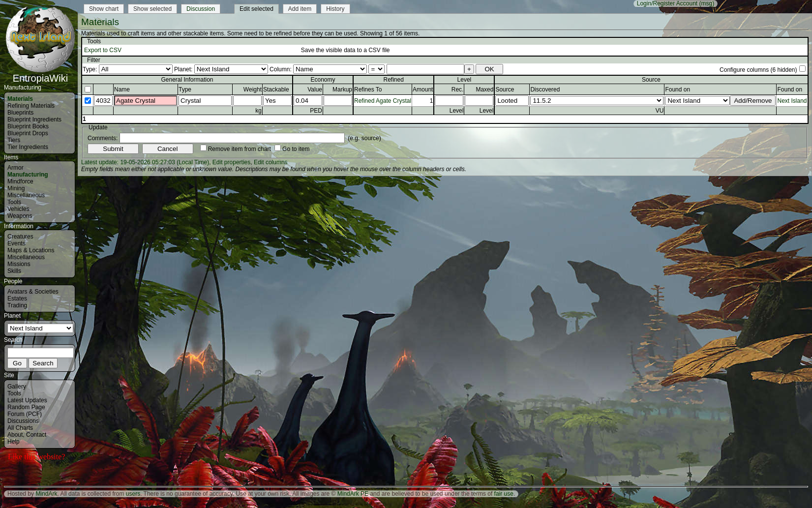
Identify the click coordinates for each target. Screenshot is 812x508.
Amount (423, 90)
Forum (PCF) (25, 414)
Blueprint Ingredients (34, 120)
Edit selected (256, 9)
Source (505, 90)
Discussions (23, 421)
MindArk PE (353, 494)
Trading (17, 305)
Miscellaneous (26, 195)
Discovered (545, 90)
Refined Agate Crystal (383, 101)
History (335, 9)
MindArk (46, 494)
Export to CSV (103, 50)
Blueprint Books (28, 126)
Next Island (792, 101)
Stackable (276, 90)
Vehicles (18, 209)
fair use (504, 494)
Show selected (152, 9)
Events (16, 243)
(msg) (707, 3)
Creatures (20, 237)
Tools (14, 202)
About (15, 435)
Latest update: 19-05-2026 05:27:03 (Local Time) (145, 162)
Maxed (484, 90)
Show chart (104, 9)
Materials (20, 99)
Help (14, 442)
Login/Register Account (667, 3)
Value (315, 90)
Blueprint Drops (28, 133)
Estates (17, 299)
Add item (300, 9)
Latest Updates (27, 400)
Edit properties (231, 162)
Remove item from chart (240, 149)
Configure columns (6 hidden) (758, 70)
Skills (14, 271)
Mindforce (20, 181)
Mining (16, 188)
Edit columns (271, 162)
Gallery (17, 387)
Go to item (296, 149)
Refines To (368, 90)
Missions (19, 264)
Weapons (20, 216)
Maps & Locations (31, 250)
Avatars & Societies (33, 292)
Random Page (26, 407)
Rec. (458, 90)
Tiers (14, 140)
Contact (36, 435)
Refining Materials (31, 106)
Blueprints (20, 113)
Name (122, 90)
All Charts (20, 428)
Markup (342, 90)
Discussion (201, 9)
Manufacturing (28, 175)
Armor (15, 168)
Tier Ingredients (28, 147)
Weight (253, 90)
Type (185, 90)
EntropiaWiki (40, 74)
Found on (677, 90)
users (133, 494)
